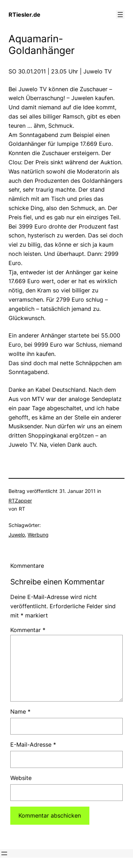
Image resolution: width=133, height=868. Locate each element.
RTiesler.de (24, 15)
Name (20, 712)
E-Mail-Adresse (33, 745)
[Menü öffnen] (120, 15)
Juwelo (17, 535)
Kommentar (28, 630)
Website (21, 778)
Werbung (38, 535)
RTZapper (20, 501)
